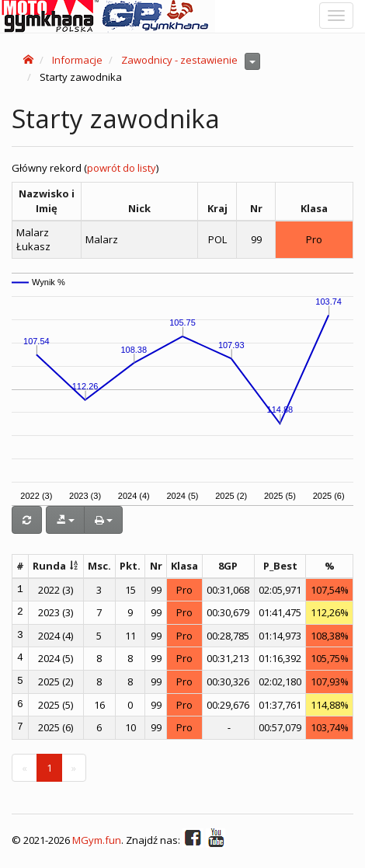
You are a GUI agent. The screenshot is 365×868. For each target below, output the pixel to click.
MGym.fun (97, 840)
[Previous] (24, 768)
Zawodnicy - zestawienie (179, 60)
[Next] (74, 768)
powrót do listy (122, 168)
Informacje (77, 60)
